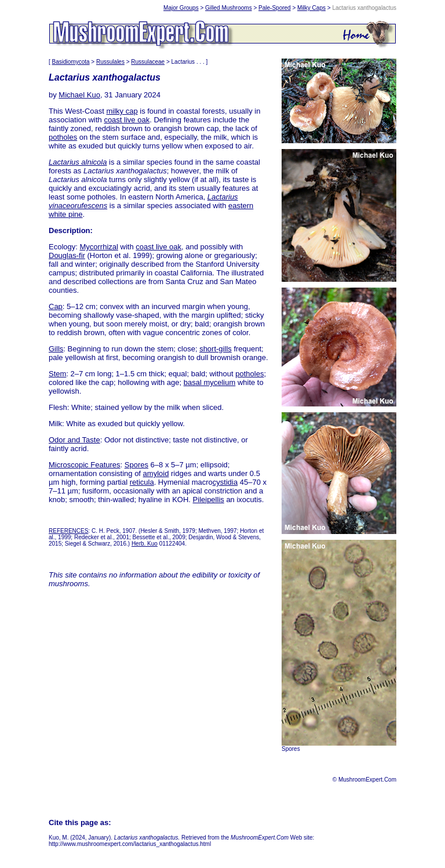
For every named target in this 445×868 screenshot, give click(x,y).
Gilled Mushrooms (229, 8)
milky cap (122, 111)
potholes (63, 137)
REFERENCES (68, 531)
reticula (142, 482)
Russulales (110, 62)
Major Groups (181, 8)
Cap (56, 306)
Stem (57, 374)
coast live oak (127, 120)
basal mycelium (210, 382)
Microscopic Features (85, 465)
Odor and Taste (74, 440)
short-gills (216, 349)
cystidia (225, 482)
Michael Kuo (79, 95)
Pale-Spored (275, 8)
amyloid (156, 473)
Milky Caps (311, 8)
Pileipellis (209, 500)
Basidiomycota (71, 62)
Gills (56, 349)
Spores (136, 465)
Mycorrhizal (99, 247)
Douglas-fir (67, 255)
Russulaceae (148, 62)
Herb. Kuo (145, 544)
